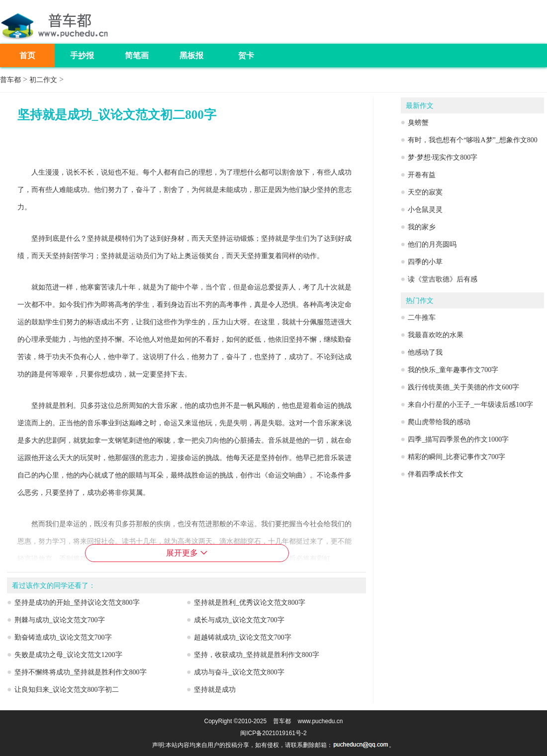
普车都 (10, 80)
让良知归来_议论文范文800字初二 (67, 690)
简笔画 (137, 55)
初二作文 (43, 80)
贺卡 (246, 55)
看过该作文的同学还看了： (54, 586)
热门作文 (420, 301)
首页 (27, 55)
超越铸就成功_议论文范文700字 (243, 637)
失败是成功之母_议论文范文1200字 (68, 655)
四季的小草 (425, 262)
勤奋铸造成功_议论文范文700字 (63, 637)
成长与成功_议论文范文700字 (239, 620)
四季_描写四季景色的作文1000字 (458, 439)
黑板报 (191, 55)
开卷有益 (422, 175)
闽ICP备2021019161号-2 (273, 733)
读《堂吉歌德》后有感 (443, 279)
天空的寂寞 (425, 192)
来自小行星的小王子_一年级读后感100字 (470, 405)
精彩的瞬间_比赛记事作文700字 (456, 457)
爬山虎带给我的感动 (439, 422)
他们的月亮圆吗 (432, 244)
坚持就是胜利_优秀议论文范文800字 (250, 603)
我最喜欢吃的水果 (436, 335)
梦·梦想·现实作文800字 (443, 157)
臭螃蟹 (418, 123)
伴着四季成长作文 (436, 474)
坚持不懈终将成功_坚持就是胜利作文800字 (81, 672)
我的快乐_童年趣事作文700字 (453, 370)
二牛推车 (422, 318)
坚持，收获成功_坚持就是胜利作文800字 (257, 655)
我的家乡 (422, 227)
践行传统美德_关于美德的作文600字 (463, 387)
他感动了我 (425, 352)
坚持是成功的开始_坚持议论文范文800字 (77, 603)
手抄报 (82, 55)
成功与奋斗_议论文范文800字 (239, 672)
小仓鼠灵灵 (425, 210)
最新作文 (420, 106)
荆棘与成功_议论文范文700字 (60, 620)
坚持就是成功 (215, 690)
